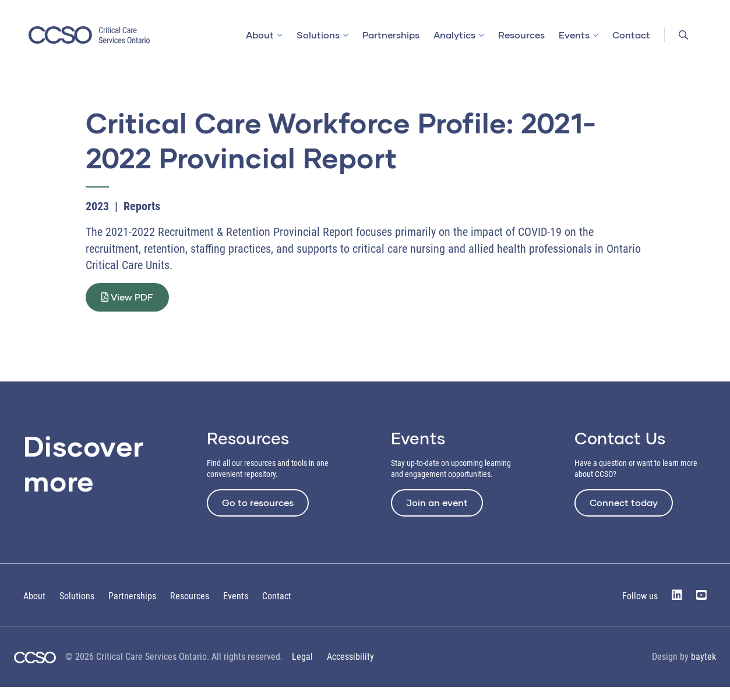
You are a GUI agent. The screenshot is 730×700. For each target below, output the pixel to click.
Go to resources (258, 515)
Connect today (624, 515)
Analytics (454, 35)
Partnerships (391, 35)
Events (574, 35)
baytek (703, 669)
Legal (302, 669)
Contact (631, 35)
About (260, 35)
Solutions (318, 35)
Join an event (437, 515)
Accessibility (350, 669)
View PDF (135, 303)
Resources (521, 35)
